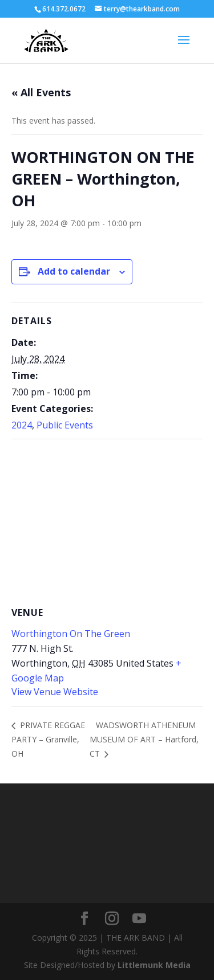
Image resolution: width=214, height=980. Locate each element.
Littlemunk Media (154, 965)
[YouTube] (139, 919)
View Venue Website (55, 692)
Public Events (65, 425)
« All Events (41, 92)
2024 (22, 425)
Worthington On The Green (71, 634)
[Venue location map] (107, 522)
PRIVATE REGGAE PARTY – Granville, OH (48, 739)
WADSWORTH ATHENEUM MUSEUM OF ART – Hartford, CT (144, 739)
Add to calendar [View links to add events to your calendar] (74, 271)
